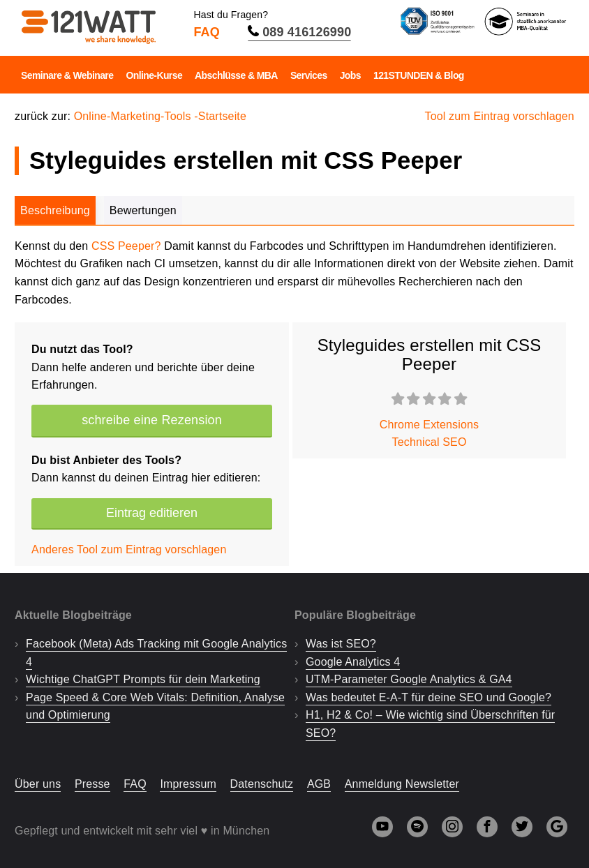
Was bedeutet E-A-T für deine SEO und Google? (428, 697)
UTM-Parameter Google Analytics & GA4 (409, 679)
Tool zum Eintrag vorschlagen (500, 116)
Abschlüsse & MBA (236, 75)
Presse (92, 784)
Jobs (350, 75)
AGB (319, 784)
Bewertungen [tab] (143, 210)
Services (309, 75)
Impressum (188, 784)
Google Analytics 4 (353, 662)
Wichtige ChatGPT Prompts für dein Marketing (143, 679)
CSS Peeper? (126, 246)
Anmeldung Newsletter (402, 784)
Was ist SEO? (341, 644)
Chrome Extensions (429, 425)
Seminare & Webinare (67, 75)
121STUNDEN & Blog (419, 75)
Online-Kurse (154, 75)
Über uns (38, 784)
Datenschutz (262, 784)
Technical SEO (430, 442)
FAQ (206, 32)
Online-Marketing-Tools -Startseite (160, 116)
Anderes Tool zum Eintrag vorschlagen (129, 549)
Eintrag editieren (152, 513)
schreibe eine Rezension (152, 420)
